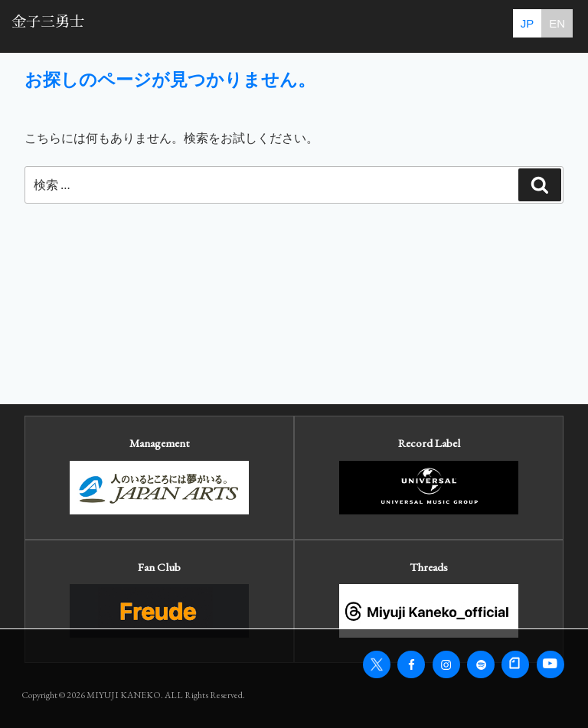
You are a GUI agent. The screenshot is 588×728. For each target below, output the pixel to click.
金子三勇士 (48, 22)
